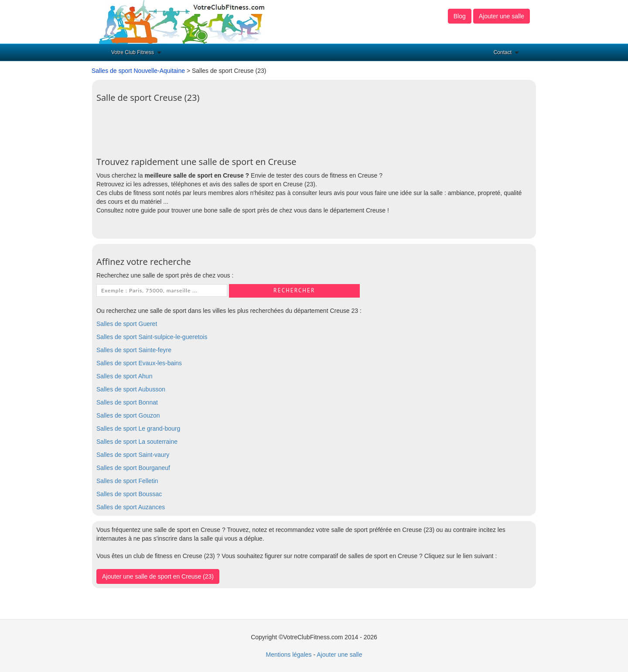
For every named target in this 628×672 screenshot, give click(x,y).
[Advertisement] (255, 127)
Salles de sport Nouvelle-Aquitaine (138, 71)
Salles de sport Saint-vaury (133, 455)
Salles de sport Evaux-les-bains (139, 363)
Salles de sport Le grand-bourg (138, 429)
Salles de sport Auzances (131, 507)
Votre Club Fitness (133, 52)
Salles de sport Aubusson (131, 389)
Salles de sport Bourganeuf (133, 468)
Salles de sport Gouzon (128, 415)
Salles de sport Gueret (127, 324)
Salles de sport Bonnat (127, 402)
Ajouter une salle (502, 16)
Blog (460, 16)
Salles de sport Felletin (127, 481)
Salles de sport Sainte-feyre (134, 350)
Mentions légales (288, 655)
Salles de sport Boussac (129, 494)
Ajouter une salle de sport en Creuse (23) (158, 576)
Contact (503, 52)
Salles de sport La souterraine (137, 442)
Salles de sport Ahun (124, 376)
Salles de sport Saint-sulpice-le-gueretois (152, 337)
